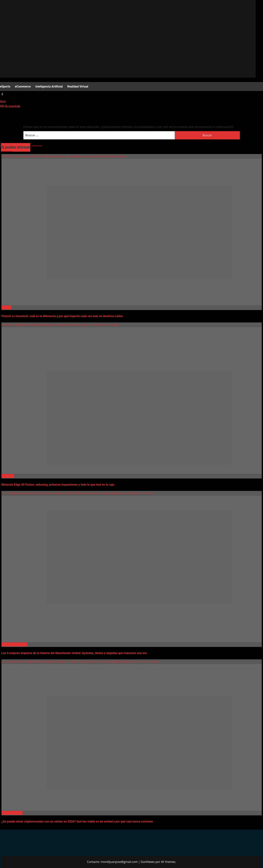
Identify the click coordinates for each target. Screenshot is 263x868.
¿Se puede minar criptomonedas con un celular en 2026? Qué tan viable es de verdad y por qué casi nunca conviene (80, 662)
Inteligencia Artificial (49, 87)
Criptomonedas (12, 813)
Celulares (8, 476)
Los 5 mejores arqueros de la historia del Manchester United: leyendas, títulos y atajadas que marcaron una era (77, 493)
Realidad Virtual (78, 87)
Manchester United (15, 644)
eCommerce (23, 87)
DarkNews (148, 862)
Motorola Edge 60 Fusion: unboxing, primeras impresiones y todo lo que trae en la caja (60, 325)
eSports (5, 87)
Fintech (6, 307)
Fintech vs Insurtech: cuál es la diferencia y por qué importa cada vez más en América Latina (64, 156)
